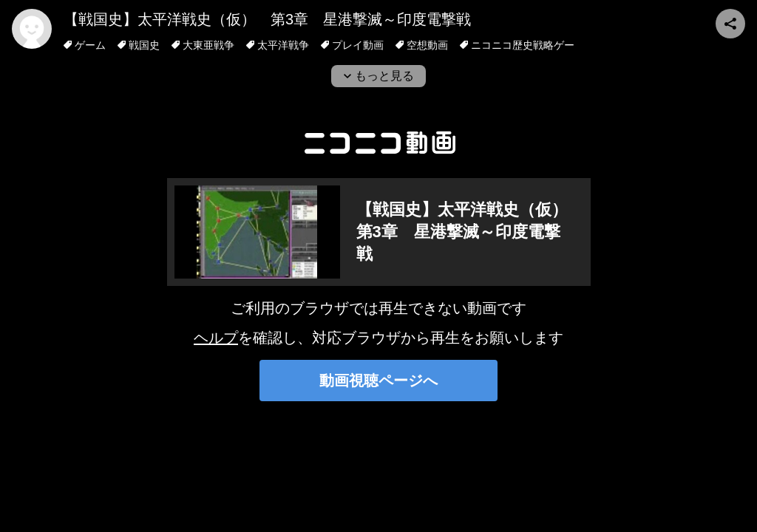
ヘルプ (216, 338)
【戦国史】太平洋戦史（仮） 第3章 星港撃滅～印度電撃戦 (267, 19)
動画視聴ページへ (378, 381)
